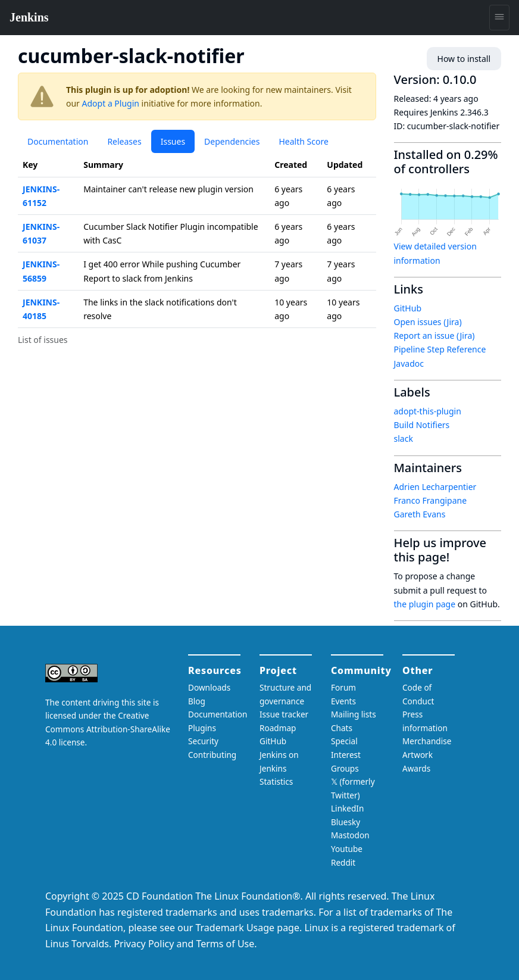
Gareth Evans (420, 514)
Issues (173, 141)
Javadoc (409, 363)
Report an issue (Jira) (434, 335)
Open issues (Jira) (428, 322)
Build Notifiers (422, 425)
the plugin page (425, 604)
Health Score (303, 141)
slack (404, 438)
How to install (464, 59)
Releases (124, 141)
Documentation (58, 141)
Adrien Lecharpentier (435, 487)
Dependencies (232, 141)
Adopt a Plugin (111, 103)
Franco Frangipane (431, 500)
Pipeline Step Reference (440, 349)
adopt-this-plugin (428, 411)
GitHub (408, 308)
